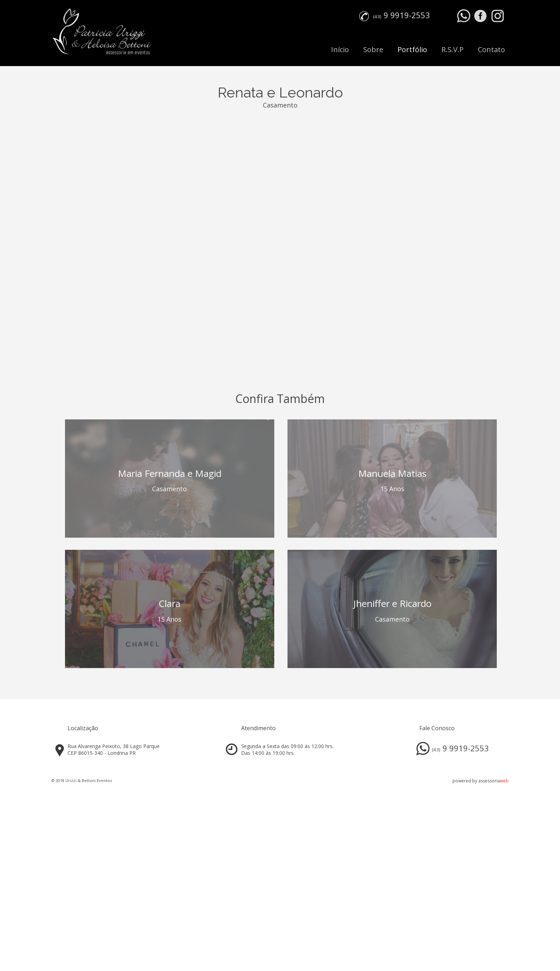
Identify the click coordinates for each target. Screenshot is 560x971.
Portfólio (412, 49)
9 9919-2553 (407, 15)
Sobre (373, 49)
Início (340, 49)
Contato (491, 49)
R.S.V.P (452, 49)
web (504, 781)
